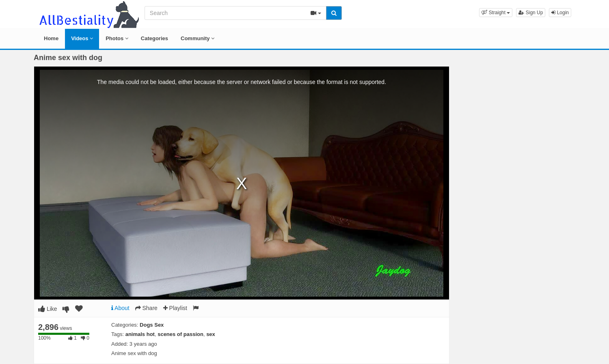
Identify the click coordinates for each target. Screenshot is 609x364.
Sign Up (531, 13)
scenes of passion (180, 334)
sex (211, 334)
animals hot (140, 334)
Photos (117, 38)
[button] (496, 13)
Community (198, 38)
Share (146, 308)
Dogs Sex (152, 325)
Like (48, 309)
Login (560, 13)
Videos (82, 38)
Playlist (175, 308)
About (120, 308)
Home (51, 38)
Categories (154, 38)
